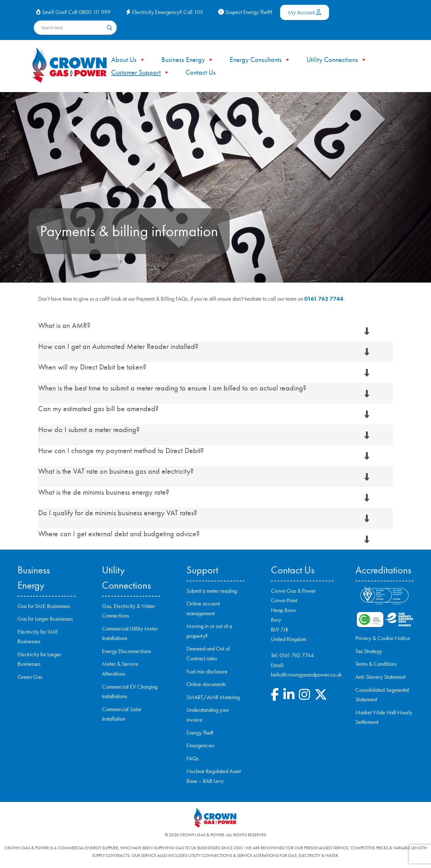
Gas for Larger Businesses (45, 619)
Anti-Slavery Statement (380, 677)
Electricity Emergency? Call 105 (164, 12)
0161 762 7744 (324, 299)
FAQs (192, 758)
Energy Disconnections (126, 651)
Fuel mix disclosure (207, 671)
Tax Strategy (369, 651)
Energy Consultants (260, 60)
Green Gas (30, 677)
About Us (128, 60)
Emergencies (200, 745)
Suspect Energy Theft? (245, 12)
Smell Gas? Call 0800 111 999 (73, 12)
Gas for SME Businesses (44, 606)
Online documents (206, 684)
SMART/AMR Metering (213, 697)
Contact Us (201, 72)
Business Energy (188, 60)
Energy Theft (200, 733)
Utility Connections (337, 60)
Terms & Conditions (376, 664)
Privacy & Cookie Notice (383, 638)
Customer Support (140, 72)
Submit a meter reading (212, 591)
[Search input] (72, 28)
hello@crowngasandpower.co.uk (306, 675)
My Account (305, 12)
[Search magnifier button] (110, 28)
